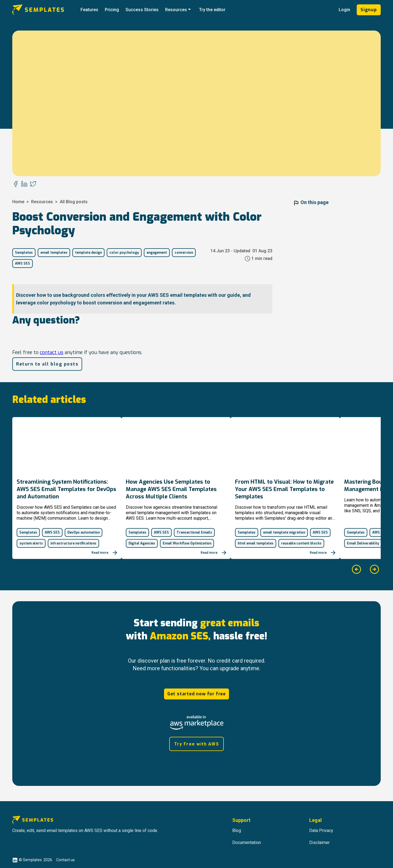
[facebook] (16, 184)
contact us (52, 352)
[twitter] (33, 184)
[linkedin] (24, 184)
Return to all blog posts (47, 364)
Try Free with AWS (197, 744)
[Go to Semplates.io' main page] (45, 10)
